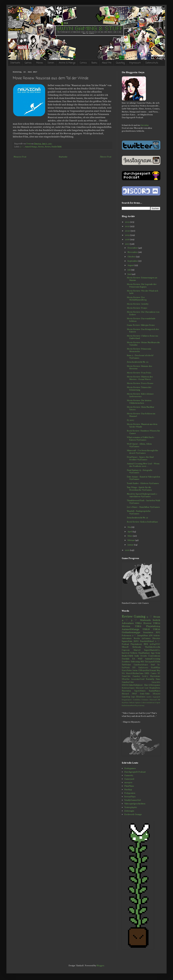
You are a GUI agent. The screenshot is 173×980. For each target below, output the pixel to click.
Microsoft (140, 688)
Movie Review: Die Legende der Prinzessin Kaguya (142, 286)
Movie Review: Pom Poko (139, 373)
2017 (127, 244)
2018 (127, 240)
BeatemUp (150, 679)
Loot (146, 688)
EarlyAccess (143, 668)
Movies (40, 63)
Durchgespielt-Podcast (135, 772)
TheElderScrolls (153, 647)
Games (28, 63)
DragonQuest (127, 700)
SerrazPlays (130, 797)
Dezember (133, 248)
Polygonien (130, 793)
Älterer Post (106, 157)
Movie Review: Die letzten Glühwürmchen (139, 402)
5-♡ (149, 617)
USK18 (146, 629)
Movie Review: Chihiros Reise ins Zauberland (142, 337)
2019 (128, 235)
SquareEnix (127, 641)
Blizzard (125, 694)
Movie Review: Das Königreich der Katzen (143, 331)
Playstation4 (153, 626)
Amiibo (149, 697)
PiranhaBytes (155, 688)
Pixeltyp (128, 790)
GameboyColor (128, 682)
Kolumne (145, 700)
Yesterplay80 (131, 808)
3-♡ (22, 147)
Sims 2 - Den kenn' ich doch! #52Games (140, 357)
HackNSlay (156, 668)
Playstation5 (140, 706)
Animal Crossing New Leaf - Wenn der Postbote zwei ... (143, 465)
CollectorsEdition (148, 703)
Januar (131, 545)
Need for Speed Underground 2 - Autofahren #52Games (142, 495)
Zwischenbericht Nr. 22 (138, 362)
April (130, 532)
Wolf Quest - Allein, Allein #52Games (139, 445)
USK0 (139, 623)
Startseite (15, 63)
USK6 (138, 626)
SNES (147, 673)
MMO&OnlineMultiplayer (132, 685)
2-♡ (134, 636)
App (153, 653)
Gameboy (136, 676)
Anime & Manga (67, 63)
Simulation (148, 633)
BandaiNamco (154, 691)
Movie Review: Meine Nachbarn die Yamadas (143, 344)
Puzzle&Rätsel (147, 641)
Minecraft (153, 700)
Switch (156, 620)
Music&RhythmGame (135, 673)
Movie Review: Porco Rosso (140, 383)
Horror (147, 623)
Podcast (125, 644)
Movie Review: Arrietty (138, 304)
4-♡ (125, 620)
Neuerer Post (20, 157)
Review (48, 147)
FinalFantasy (144, 653)
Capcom (126, 650)
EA (134, 659)
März (130, 536)
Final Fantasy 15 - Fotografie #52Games (140, 472)
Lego (133, 697)
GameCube (126, 676)
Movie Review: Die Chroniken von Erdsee (143, 313)
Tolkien (134, 653)
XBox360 (156, 694)
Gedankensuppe (131, 632)
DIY (134, 668)
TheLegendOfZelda (152, 662)
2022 (128, 222)
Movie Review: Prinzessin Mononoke (139, 350)
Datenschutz (152, 63)
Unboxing (135, 662)
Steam (157, 617)
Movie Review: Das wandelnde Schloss (141, 320)
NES (142, 662)
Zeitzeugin (129, 811)
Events (144, 656)
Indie (137, 656)
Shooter (156, 639)
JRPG (136, 641)
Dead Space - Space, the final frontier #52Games (140, 458)
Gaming (140, 617)
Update (138, 703)
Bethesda (137, 647)
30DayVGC (155, 644)
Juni (130, 274)
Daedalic (126, 659)
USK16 (157, 629)
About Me (107, 63)
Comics (83, 63)
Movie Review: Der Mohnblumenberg (137, 299)
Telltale (132, 703)
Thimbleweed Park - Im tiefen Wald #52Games (143, 502)
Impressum (135, 63)
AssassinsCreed (138, 679)
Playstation (126, 691)
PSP (159, 700)
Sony (158, 653)
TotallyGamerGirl (133, 800)
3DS (151, 636)
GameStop (126, 697)
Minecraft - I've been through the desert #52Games (142, 452)
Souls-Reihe (145, 694)
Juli (129, 270)
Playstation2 (155, 676)
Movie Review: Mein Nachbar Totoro (141, 408)
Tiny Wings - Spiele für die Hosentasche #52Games (139, 489)
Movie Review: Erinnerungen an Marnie (142, 279)
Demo (158, 679)
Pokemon (126, 636)
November (133, 252)
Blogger (100, 966)
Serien (51, 63)
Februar (131, 540)
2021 (127, 227)
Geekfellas (137, 700)
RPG (158, 633)
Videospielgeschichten (135, 804)
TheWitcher (126, 665)
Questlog (120, 63)
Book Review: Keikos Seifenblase (142, 522)
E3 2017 (130, 420)
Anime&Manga (31, 147)
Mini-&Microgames (152, 685)
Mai (129, 527)
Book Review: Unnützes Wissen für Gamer (143, 432)
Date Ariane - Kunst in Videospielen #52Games (143, 478)
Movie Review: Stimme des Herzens (139, 368)
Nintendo (145, 620)
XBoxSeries (141, 697)
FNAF (134, 694)
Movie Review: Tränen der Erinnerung (139, 389)
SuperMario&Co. (152, 650)
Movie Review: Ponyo (137, 308)
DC (159, 673)
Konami (153, 671)
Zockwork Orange (133, 815)
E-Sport (157, 703)
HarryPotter (127, 671)
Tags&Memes (140, 691)
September (133, 261)
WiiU (140, 659)
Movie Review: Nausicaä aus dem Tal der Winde (142, 426)
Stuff (153, 665)
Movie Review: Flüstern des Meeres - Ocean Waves (140, 378)
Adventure (128, 623)
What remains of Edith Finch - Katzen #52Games (141, 439)
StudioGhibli (56, 147)
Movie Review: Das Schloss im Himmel (141, 415)
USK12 (157, 623)
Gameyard (129, 779)
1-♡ (158, 641)
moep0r (128, 783)
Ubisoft (125, 647)
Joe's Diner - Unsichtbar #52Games (143, 507)
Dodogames (130, 769)
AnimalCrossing (153, 659)
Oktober (132, 257)
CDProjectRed (144, 671)
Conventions (154, 656)
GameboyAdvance (141, 665)
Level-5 (145, 676)
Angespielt (156, 697)
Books (94, 63)
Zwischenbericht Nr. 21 (137, 518)
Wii (123, 673)
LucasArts (156, 682)
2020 (128, 231)
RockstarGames (128, 688)
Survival (126, 653)
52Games (146, 639)
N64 (158, 671)
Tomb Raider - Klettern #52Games (143, 484)
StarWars (125, 703)
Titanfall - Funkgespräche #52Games (139, 513)
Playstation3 (136, 644)
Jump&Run (143, 636)
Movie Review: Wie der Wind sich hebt (142, 292)
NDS (146, 644)
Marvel (137, 650)
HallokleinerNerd (128, 706)
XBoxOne (126, 679)
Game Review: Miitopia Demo (141, 325)
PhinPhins (129, 786)
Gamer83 (129, 776)
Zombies (126, 662)
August (131, 265)
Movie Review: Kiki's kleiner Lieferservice (140, 395)
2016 (127, 550)
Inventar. (145, 125)
